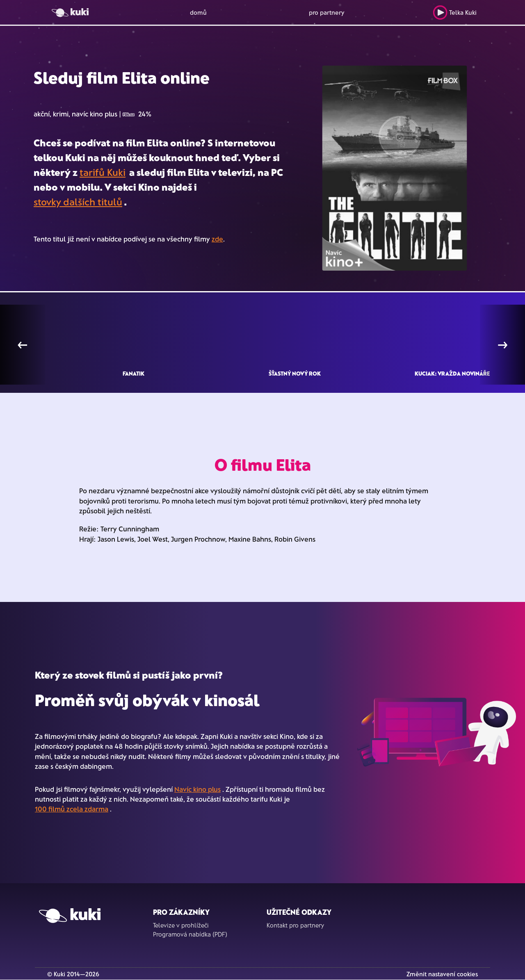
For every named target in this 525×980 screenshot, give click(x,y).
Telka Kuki (455, 13)
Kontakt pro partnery (295, 925)
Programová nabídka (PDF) (190, 934)
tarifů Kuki (103, 172)
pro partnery (327, 12)
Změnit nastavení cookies (442, 974)
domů (198, 12)
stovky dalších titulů (78, 202)
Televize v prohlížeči (181, 925)
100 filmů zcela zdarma (72, 809)
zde (217, 239)
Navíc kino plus (197, 789)
